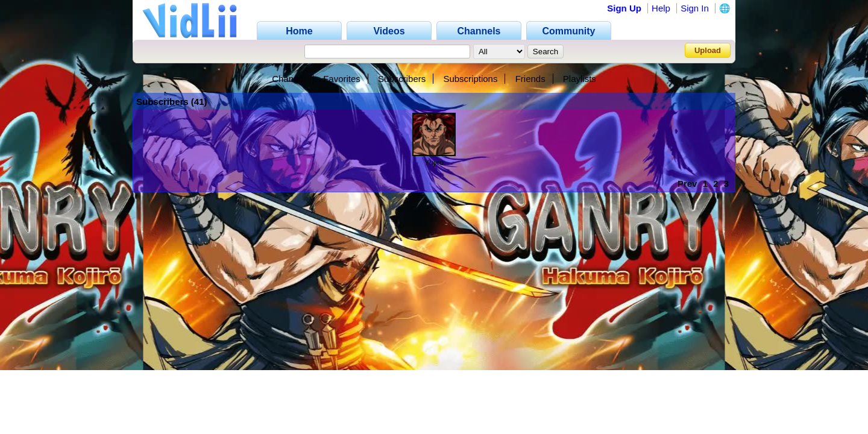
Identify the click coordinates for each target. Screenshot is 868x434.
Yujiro (434, 162)
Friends (530, 79)
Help (661, 8)
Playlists (580, 79)
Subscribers (402, 79)
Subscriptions (470, 79)
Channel (289, 79)
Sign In (695, 8)
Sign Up (624, 8)
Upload (708, 50)
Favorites (342, 79)
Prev (687, 184)
